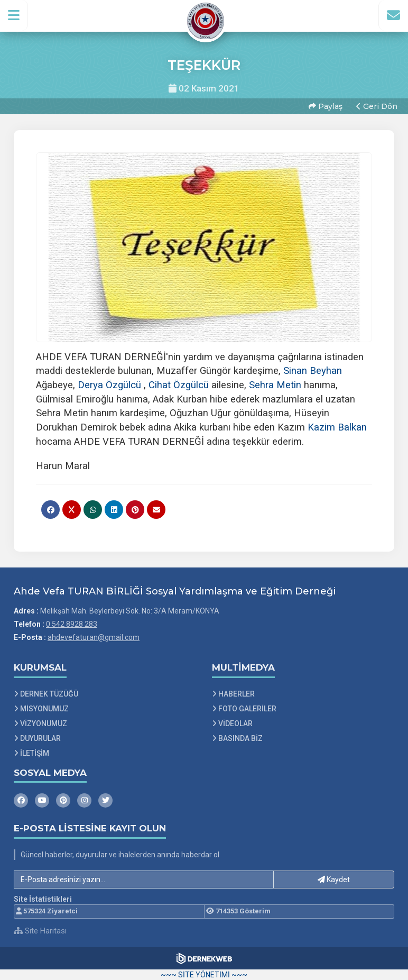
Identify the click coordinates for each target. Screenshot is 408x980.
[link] (313, 371)
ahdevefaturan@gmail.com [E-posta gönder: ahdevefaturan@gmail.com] (94, 637)
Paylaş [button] (326, 106)
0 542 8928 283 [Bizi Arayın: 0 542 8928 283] (72, 624)
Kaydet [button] (334, 880)
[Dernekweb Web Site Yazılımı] (204, 958)
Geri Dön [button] (377, 106)
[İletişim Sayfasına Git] (393, 15)
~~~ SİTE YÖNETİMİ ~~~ (204, 975)
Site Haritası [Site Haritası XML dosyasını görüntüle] (40, 931)
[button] (14, 15)
